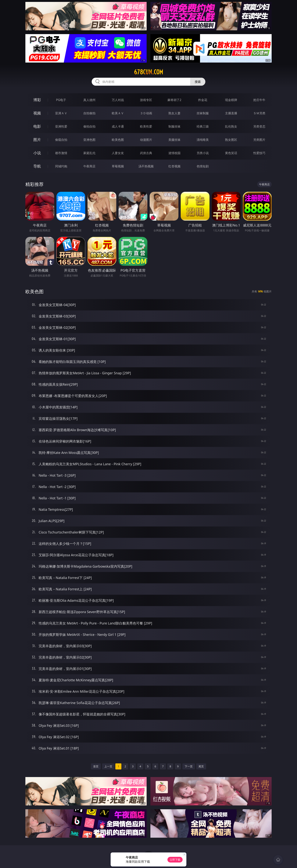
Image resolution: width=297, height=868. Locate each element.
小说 (37, 153)
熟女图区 (231, 140)
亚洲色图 (89, 140)
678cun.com (148, 72)
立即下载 (175, 860)
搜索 (198, 82)
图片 (37, 140)
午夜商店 (89, 166)
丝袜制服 (203, 113)
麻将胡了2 (174, 100)
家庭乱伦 (89, 153)
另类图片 (259, 140)
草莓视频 (118, 166)
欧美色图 (118, 140)
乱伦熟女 (231, 126)
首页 (96, 766)
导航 (37, 166)
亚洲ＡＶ (61, 113)
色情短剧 (203, 166)
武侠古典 (146, 153)
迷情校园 (174, 153)
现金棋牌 (231, 100)
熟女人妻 (174, 113)
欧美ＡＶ (118, 113)
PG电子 (61, 100)
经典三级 (203, 126)
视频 (37, 113)
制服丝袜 (174, 126)
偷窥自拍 (61, 140)
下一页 (189, 766)
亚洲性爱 (61, 126)
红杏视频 (174, 166)
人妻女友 (118, 153)
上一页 (108, 766)
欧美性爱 (146, 126)
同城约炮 (61, 166)
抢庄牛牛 (259, 100)
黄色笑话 (231, 153)
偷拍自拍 (89, 126)
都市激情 (61, 153)
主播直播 (231, 113)
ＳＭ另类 (259, 113)
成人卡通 (118, 126)
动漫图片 (146, 140)
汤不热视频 (146, 166)
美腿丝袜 (174, 140)
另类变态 (259, 126)
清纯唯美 (203, 140)
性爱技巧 (259, 153)
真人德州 (89, 100)
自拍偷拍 (89, 113)
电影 (37, 126)
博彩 (37, 100)
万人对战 (118, 100)
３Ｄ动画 (146, 113)
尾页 (201, 766)
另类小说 (203, 153)
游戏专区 (146, 100)
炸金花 (203, 100)
